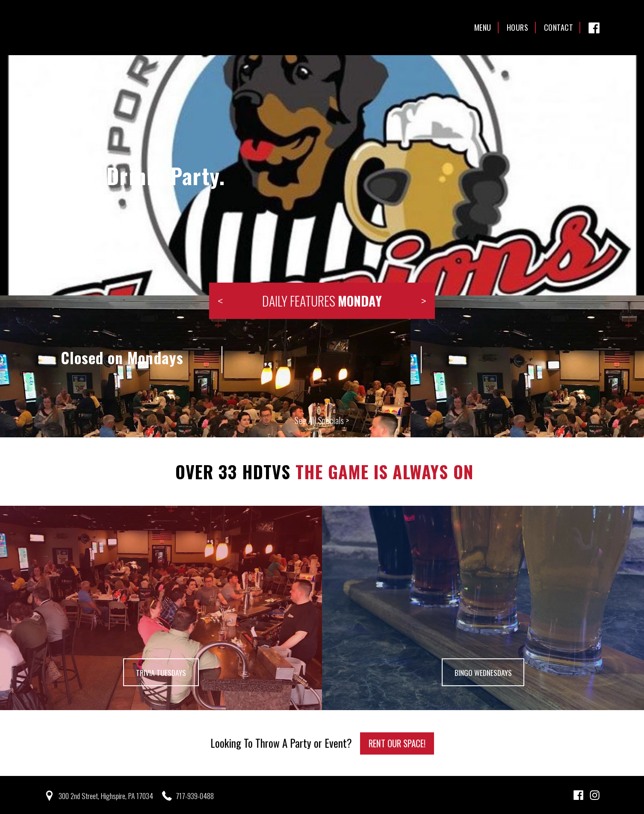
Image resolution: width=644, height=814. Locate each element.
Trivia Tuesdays (161, 672)
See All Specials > (322, 420)
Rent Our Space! (397, 742)
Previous (220, 301)
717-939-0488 (199, 794)
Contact (559, 27)
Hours (518, 27)
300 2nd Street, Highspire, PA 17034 (108, 794)
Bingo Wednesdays (483, 672)
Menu (483, 27)
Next (424, 301)
